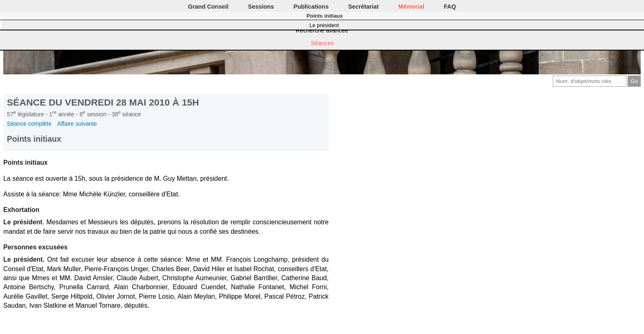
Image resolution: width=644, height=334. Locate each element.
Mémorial (411, 7)
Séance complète (29, 124)
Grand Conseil (208, 7)
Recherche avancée (322, 30)
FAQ (450, 7)
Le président (324, 25)
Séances (322, 43)
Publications (311, 7)
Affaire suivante (77, 124)
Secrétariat (363, 7)
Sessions (261, 7)
